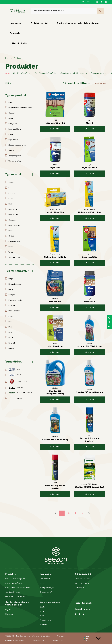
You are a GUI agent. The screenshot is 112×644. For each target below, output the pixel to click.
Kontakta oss (82, 609)
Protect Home (46, 620)
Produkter (16, 33)
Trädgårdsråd (39, 23)
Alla (7, 73)
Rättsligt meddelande (15, 640)
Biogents (44, 625)
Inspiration (16, 23)
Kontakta (86, 2)
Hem (7, 58)
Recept (43, 583)
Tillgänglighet (57, 640)
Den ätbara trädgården (46, 73)
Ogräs (8, 610)
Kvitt (42, 616)
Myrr (42, 611)
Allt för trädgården (22, 73)
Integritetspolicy (37, 640)
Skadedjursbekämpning (15, 579)
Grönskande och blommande (74, 73)
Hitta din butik (18, 44)
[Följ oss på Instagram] (97, 2)
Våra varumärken (50, 602)
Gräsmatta (79, 588)
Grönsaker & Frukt (82, 579)
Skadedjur (10, 614)
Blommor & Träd (82, 583)
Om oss (60, 636)
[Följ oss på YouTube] (106, 2)
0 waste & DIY (46, 592)
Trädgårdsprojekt (47, 588)
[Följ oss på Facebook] (101, 2)
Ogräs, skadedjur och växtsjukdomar (78, 23)
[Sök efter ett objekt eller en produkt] (64, 11)
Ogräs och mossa (99, 73)
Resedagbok (45, 579)
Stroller (43, 607)
